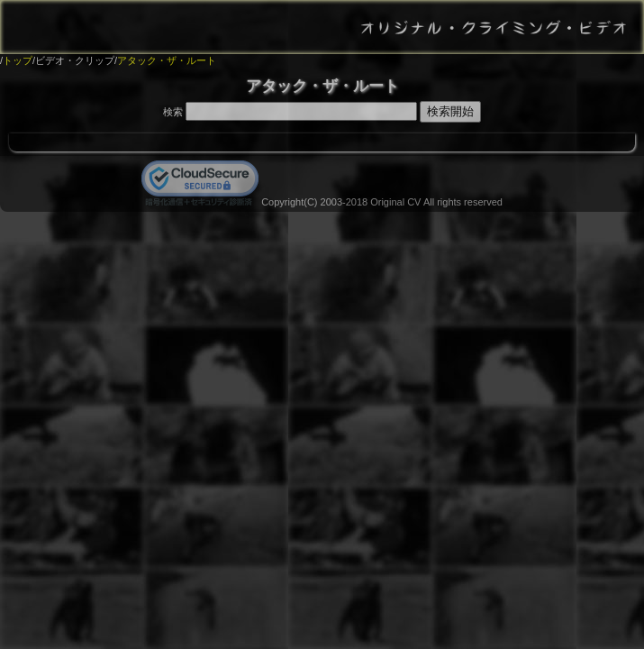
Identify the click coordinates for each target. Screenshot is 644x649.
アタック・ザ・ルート (167, 60)
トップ (18, 60)
